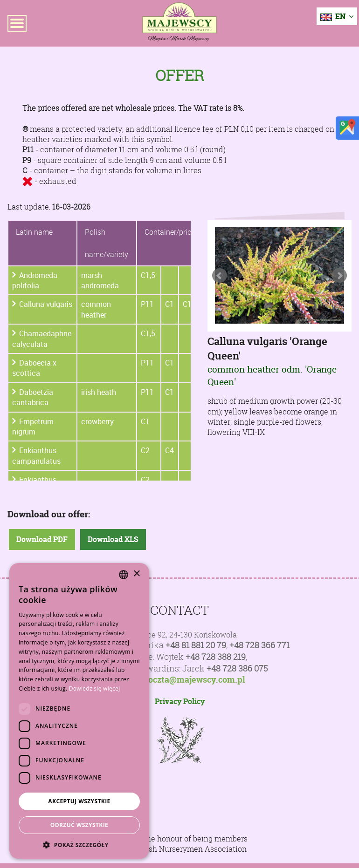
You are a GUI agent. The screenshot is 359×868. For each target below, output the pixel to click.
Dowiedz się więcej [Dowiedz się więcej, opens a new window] (95, 688)
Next (339, 276)
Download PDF (42, 539)
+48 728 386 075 (237, 668)
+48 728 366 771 (259, 645)
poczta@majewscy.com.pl (194, 680)
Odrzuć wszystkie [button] (79, 825)
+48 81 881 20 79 (196, 645)
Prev (220, 276)
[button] (79, 845)
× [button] (136, 574)
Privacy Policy (180, 701)
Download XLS (113, 539)
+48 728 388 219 (216, 657)
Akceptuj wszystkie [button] (79, 801)
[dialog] (79, 711)
